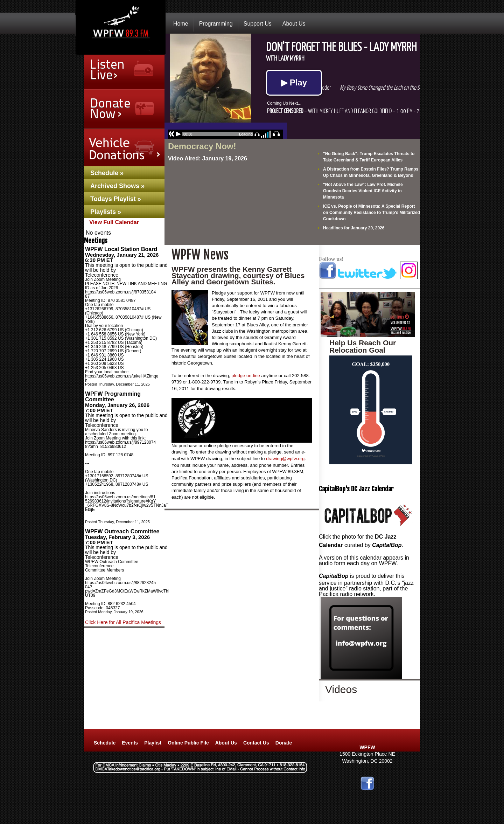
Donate (284, 743)
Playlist (153, 743)
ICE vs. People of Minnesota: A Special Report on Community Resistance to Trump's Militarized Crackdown (372, 213)
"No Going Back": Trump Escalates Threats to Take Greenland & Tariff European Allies (369, 157)
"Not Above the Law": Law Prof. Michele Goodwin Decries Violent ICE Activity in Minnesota (363, 191)
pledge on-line (246, 376)
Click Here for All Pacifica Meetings (123, 622)
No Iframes (292, 86)
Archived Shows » (117, 186)
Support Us (258, 24)
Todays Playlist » (116, 199)
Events (130, 743)
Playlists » (106, 212)
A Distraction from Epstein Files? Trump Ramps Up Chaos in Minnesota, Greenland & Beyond (371, 172)
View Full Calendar (114, 222)
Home (181, 24)
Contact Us (256, 743)
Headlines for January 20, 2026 (354, 228)
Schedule (105, 743)
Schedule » (107, 173)
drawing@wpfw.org (285, 459)
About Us (294, 24)
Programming (216, 24)
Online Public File (188, 743)
